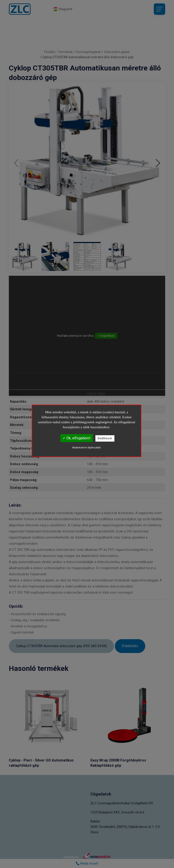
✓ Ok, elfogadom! (77, 438)
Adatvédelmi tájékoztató (87, 448)
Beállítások (105, 438)
